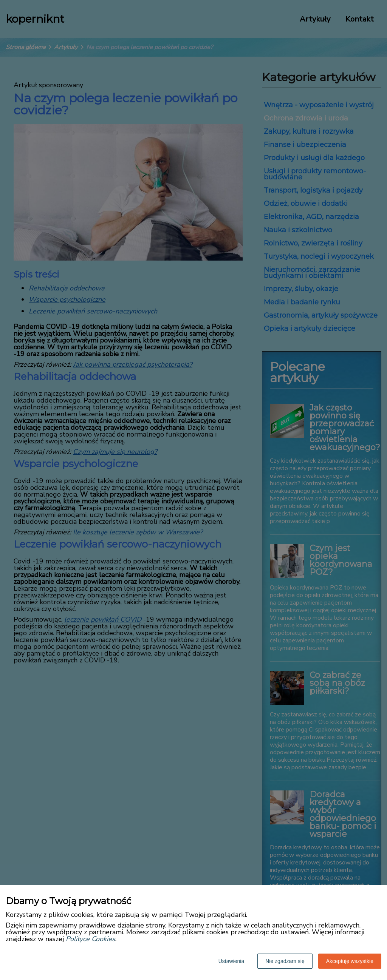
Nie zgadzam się (285, 961)
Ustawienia (231, 961)
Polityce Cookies (91, 939)
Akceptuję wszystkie (350, 961)
